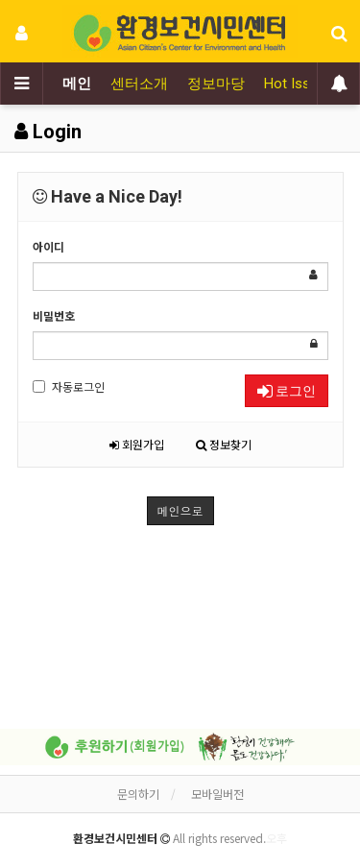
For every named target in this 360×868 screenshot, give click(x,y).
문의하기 (138, 794)
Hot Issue (295, 84)
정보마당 (216, 84)
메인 (77, 84)
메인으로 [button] (180, 510)
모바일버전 (217, 794)
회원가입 (137, 444)
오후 (276, 838)
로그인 (287, 391)
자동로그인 (69, 386)
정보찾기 (224, 444)
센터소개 (139, 84)
